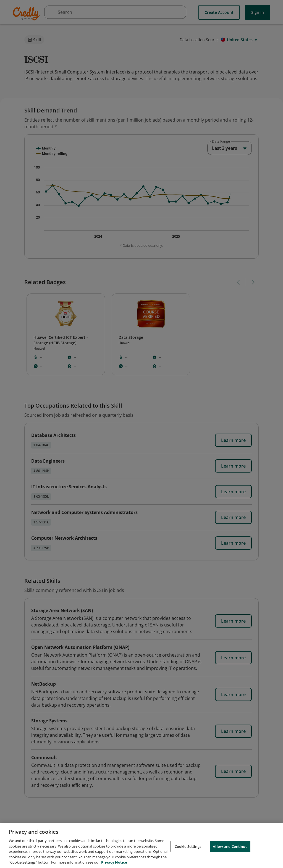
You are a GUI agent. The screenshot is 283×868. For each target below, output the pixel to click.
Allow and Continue (230, 847)
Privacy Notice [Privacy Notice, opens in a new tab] (114, 863)
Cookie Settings (188, 847)
